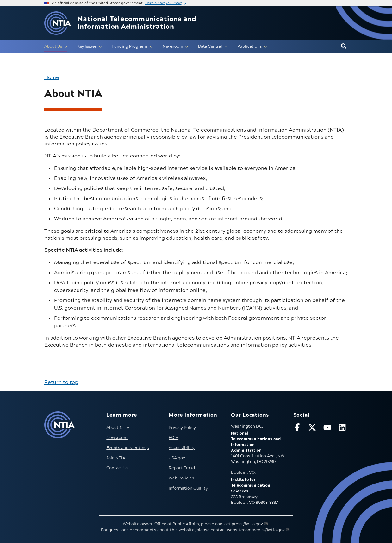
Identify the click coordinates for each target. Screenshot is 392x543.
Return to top (61, 382)
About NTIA (118, 428)
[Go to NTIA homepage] (58, 23)
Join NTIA (116, 458)
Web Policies (181, 478)
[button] (344, 46)
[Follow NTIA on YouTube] (328, 429)
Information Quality (188, 488)
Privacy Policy (182, 428)
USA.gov (177, 458)
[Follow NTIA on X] (313, 429)
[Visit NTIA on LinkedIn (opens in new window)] (343, 429)
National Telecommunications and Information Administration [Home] (137, 23)
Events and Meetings (128, 448)
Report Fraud (182, 468)
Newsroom (117, 438)
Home (52, 77)
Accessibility (182, 448)
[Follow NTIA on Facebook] (298, 429)
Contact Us (117, 468)
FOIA (174, 438)
